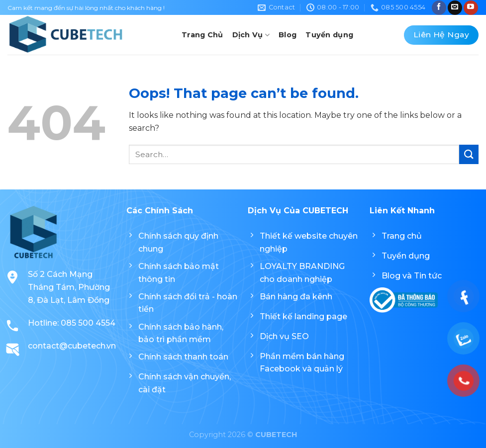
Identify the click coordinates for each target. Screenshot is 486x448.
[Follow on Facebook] (439, 8)
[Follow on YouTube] (471, 8)
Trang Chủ (202, 35)
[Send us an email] (455, 8)
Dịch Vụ (251, 35)
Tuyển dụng (329, 35)
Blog (288, 35)
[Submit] (469, 154)
